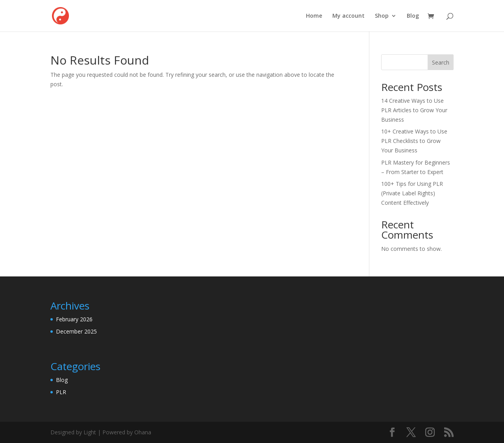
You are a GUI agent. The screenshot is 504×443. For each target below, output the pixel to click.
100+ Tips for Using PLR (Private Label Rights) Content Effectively (412, 193)
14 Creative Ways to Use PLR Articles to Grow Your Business (414, 110)
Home (314, 16)
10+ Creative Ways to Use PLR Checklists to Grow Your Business (414, 141)
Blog (413, 16)
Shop (382, 16)
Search (441, 62)
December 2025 (76, 331)
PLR (61, 392)
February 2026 (74, 319)
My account (348, 16)
